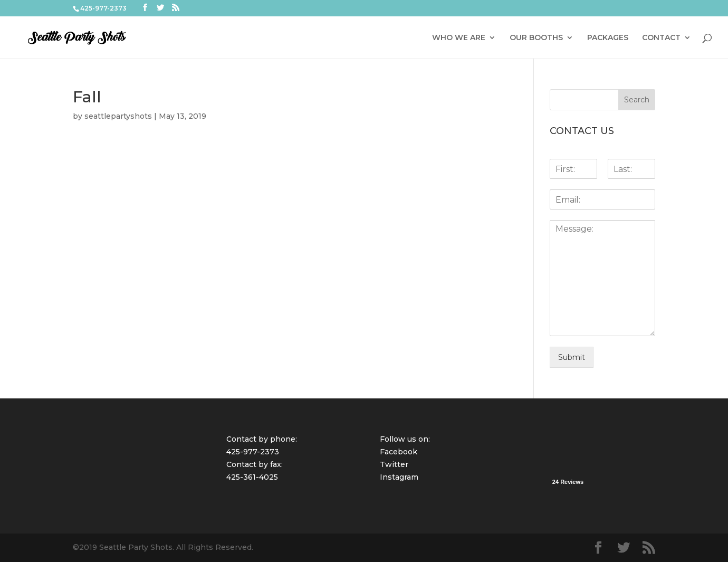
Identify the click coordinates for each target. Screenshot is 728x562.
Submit (572, 357)
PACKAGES (608, 38)
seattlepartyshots (118, 116)
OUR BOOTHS (536, 38)
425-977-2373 (253, 452)
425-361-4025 (252, 477)
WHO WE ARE (459, 38)
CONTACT (661, 38)
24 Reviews (568, 482)
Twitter (394, 464)
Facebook (399, 452)
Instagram (399, 477)
